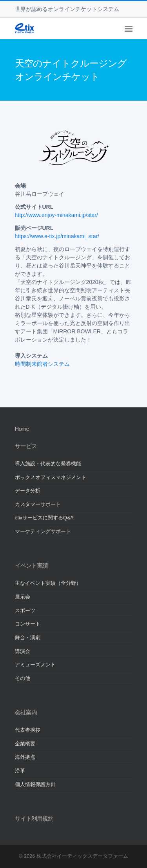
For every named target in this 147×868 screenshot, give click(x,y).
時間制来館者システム (42, 364)
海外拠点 (25, 757)
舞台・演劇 (28, 638)
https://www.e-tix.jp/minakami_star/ (57, 236)
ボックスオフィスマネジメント (51, 477)
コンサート (28, 624)
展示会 (23, 597)
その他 (23, 678)
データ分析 (28, 491)
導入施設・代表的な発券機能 (48, 464)
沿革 (20, 771)
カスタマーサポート (38, 505)
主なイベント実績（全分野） (48, 583)
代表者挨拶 (28, 730)
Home (22, 429)
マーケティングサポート (43, 532)
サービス (26, 446)
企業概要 (25, 744)
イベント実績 (31, 565)
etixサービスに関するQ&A (44, 518)
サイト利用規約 (34, 818)
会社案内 (26, 712)
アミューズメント (35, 665)
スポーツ (25, 611)
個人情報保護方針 (35, 785)
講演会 (23, 651)
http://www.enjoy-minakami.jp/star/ (56, 215)
